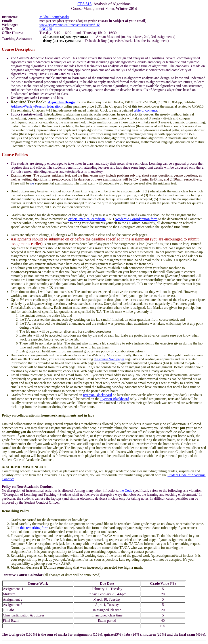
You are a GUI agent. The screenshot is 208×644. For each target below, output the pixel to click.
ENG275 (46, 29)
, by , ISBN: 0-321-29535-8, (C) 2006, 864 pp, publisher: (136, 102)
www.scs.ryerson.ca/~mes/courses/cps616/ (70, 25)
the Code (126, 490)
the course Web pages (109, 359)
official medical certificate (87, 219)
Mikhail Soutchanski (54, 17)
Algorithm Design (61, 102)
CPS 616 (84, 4)
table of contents (145, 110)
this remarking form (34, 528)
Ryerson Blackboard (97, 395)
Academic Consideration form (136, 219)
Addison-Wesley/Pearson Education (36, 106)
